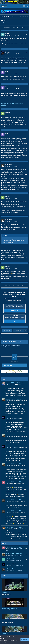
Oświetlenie (11, 22)
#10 (26, 267)
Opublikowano (12, 36)
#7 (27, 165)
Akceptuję (25, 639)
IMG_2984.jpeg (6, 634)
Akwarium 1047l (6, 621)
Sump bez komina (10, 559)
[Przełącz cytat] (4, 235)
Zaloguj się (15, 321)
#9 (27, 220)
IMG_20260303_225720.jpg (9, 608)
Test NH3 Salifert (10, 569)
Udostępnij (7, 331)
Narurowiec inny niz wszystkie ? (14, 399)
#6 (27, 134)
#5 (27, 113)
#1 (27, 34)
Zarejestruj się (14, 311)
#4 (26, 88)
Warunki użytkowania (5, 642)
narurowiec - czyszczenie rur (13, 564)
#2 (27, 53)
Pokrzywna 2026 (7, 365)
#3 (27, 72)
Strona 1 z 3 (16, 28)
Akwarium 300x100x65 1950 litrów (14, 383)
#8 (27, 197)
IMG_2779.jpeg (6, 593)
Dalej (23, 28)
